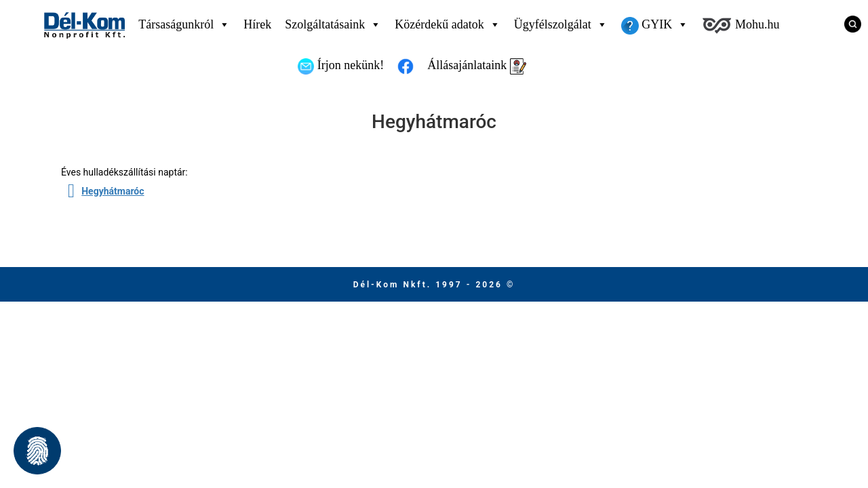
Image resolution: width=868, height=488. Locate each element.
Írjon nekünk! (341, 66)
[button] (37, 451)
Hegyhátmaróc (113, 191)
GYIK (655, 24)
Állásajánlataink (476, 66)
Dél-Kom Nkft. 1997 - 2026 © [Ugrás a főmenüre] (434, 285)
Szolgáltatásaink (333, 24)
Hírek (257, 24)
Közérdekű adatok (447, 24)
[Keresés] (848, 24)
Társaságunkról (184, 24)
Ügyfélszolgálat (561, 24)
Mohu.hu (741, 26)
